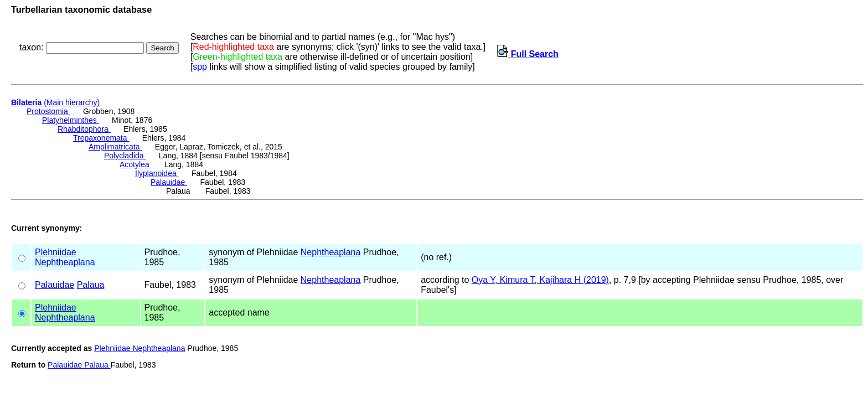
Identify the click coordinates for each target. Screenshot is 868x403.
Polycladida (125, 156)
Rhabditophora (84, 129)
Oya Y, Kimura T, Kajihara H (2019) (540, 280)
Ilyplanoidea (157, 173)
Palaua (91, 285)
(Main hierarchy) (55, 102)
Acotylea (136, 164)
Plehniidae (56, 252)
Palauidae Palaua (79, 365)
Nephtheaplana (65, 262)
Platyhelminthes (71, 120)
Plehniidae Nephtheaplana (139, 348)
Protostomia (48, 111)
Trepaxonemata (101, 138)
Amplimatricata (115, 147)
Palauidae (169, 182)
